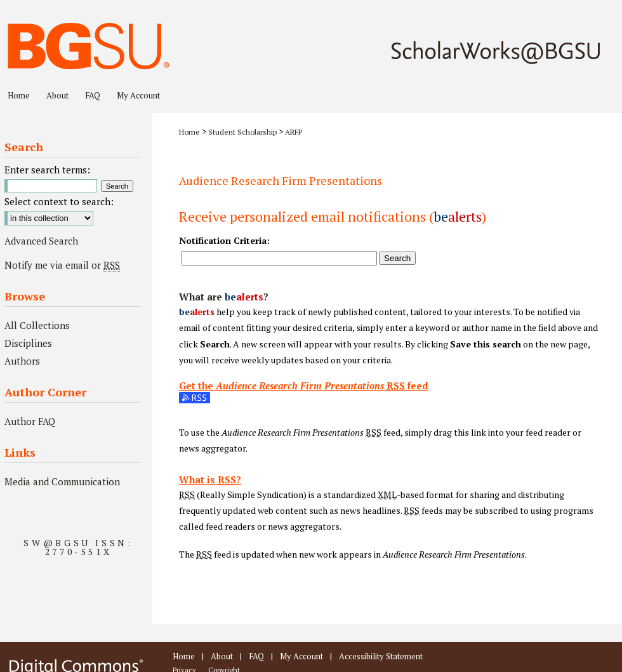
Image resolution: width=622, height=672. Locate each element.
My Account (301, 656)
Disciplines (28, 343)
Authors (22, 361)
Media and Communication (62, 481)
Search (397, 258)
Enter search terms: (47, 170)
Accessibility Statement (381, 656)
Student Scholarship (242, 132)
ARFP (294, 132)
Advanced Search (41, 241)
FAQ (256, 656)
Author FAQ (30, 421)
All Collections (37, 325)
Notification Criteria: (224, 240)
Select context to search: (59, 201)
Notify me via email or (62, 265)
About (222, 656)
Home (189, 132)
